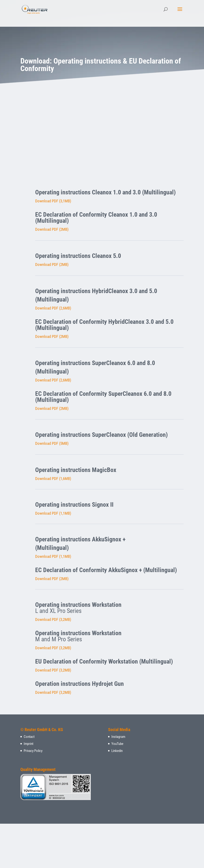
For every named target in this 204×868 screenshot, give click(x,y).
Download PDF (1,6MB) (53, 479)
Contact (29, 737)
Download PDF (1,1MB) (53, 513)
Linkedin (117, 751)
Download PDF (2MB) (52, 229)
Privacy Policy (33, 751)
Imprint (28, 744)
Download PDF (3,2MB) (53, 619)
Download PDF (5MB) (52, 443)
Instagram (118, 737)
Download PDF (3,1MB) (53, 201)
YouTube (117, 744)
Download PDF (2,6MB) (53, 308)
